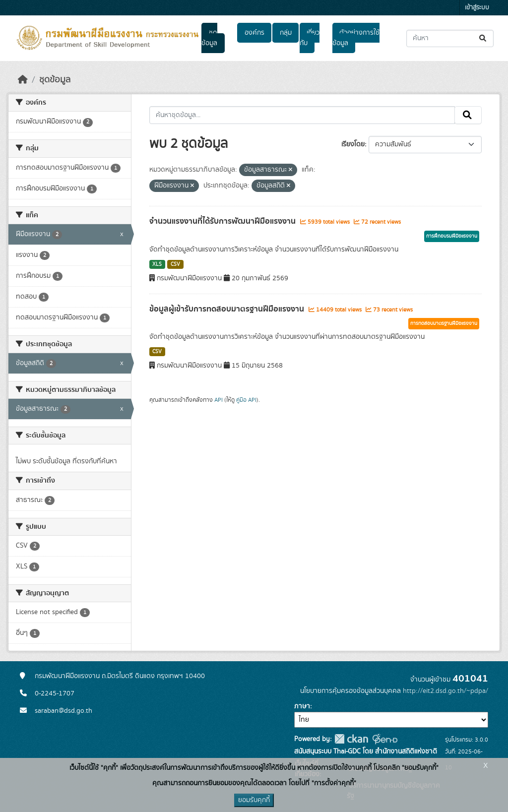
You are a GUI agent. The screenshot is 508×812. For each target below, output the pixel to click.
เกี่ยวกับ (310, 38)
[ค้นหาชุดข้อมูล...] (450, 38)
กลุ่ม (286, 33)
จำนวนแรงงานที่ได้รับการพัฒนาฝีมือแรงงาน (223, 221)
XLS (157, 264)
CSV (175, 264)
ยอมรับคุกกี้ (254, 800)
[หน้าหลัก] (23, 80)
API (219, 400)
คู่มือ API (246, 400)
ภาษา (302, 706)
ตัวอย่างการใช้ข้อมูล (356, 38)
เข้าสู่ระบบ (477, 8)
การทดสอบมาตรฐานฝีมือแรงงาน (444, 323)
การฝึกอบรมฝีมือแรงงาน (452, 236)
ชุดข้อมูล (209, 38)
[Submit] (483, 38)
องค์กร (254, 33)
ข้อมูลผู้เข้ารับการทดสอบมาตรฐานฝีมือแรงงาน (228, 309)
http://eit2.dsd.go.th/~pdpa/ (445, 691)
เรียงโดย (353, 144)
